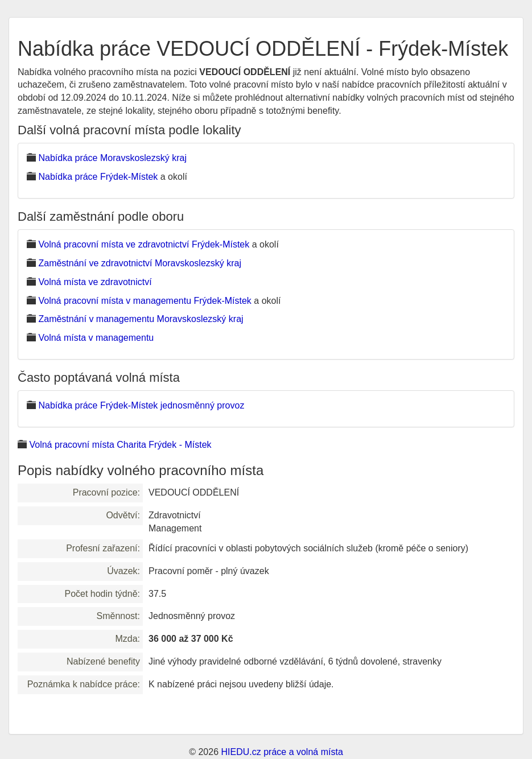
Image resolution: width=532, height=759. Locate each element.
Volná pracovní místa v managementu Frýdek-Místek (145, 301)
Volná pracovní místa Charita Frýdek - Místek (120, 445)
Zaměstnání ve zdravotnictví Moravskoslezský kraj (140, 263)
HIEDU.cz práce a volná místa (282, 752)
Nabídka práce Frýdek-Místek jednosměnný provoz (141, 405)
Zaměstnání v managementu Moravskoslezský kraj (141, 319)
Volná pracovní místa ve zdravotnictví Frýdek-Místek (144, 244)
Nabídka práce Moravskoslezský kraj (112, 158)
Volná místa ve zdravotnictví (95, 282)
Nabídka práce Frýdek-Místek (98, 177)
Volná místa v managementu (96, 338)
